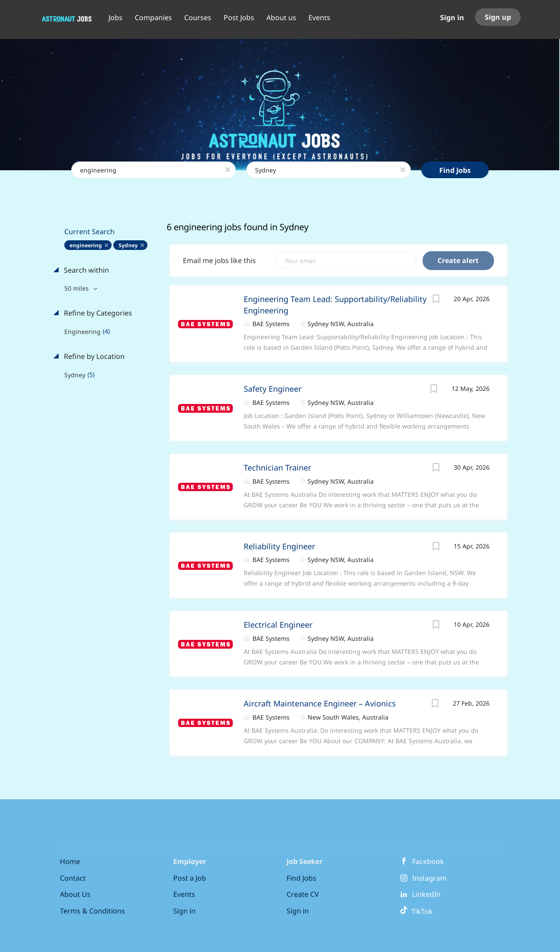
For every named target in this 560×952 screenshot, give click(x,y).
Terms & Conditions (93, 911)
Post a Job (190, 878)
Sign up (498, 17)
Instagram (429, 878)
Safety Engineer (273, 389)
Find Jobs (455, 170)
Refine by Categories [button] (97, 313)
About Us (75, 894)
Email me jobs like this (219, 260)
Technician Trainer (277, 467)
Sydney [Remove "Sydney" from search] (128, 245)
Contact (73, 878)
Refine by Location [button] (93, 356)
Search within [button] (86, 270)
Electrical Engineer (278, 625)
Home (70, 861)
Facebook (428, 861)
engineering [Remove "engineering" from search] (86, 245)
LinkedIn (426, 894)
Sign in (452, 18)
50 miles (77, 288)
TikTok (416, 911)
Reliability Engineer (279, 546)
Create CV (303, 894)
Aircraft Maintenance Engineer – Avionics (320, 703)
